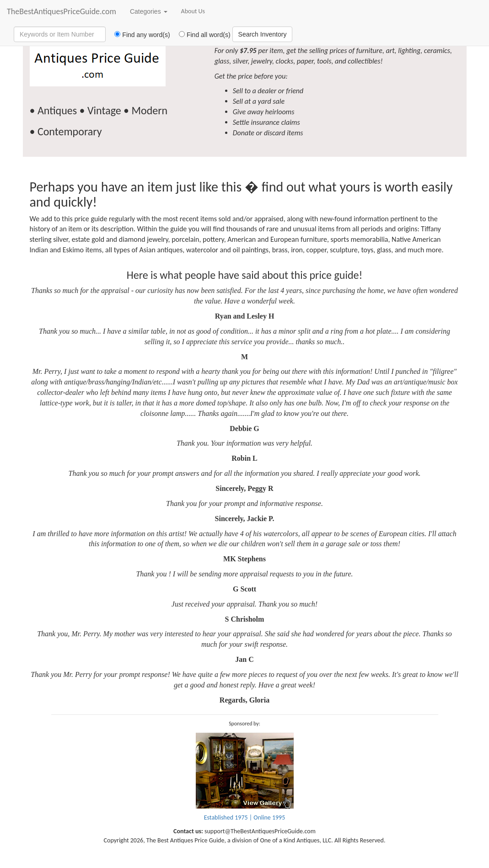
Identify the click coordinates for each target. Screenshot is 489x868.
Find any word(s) (139, 35)
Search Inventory (263, 34)
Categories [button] (149, 11)
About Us (193, 11)
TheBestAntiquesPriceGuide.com (62, 11)
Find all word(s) (201, 35)
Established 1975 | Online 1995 (245, 817)
